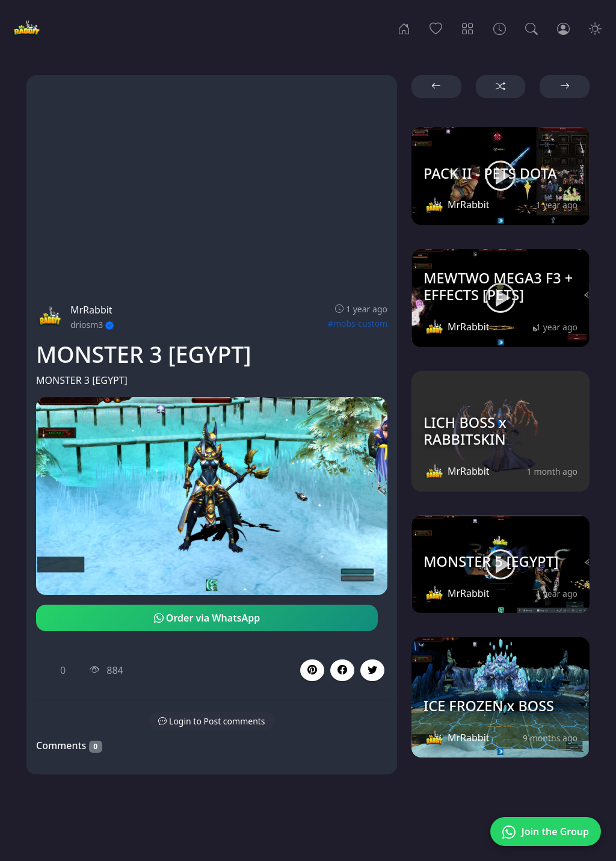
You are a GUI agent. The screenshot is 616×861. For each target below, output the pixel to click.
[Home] (404, 28)
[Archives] (500, 28)
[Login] (563, 28)
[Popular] (436, 28)
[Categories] (468, 28)
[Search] (531, 28)
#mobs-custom (358, 323)
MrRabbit (91, 310)
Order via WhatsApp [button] (207, 618)
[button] (342, 670)
